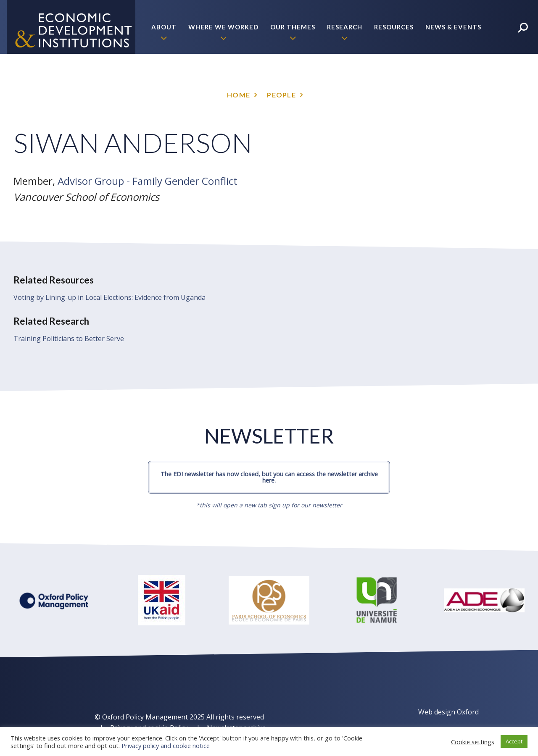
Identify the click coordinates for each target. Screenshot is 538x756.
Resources (394, 27)
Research (345, 27)
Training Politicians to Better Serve (69, 339)
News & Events (453, 27)
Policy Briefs (456, 81)
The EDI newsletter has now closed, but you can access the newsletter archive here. (269, 477)
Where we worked (223, 27)
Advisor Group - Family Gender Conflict (148, 181)
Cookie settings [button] (473, 742)
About (164, 27)
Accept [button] (514, 741)
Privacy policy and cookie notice (166, 745)
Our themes (293, 27)
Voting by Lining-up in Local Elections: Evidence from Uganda (109, 297)
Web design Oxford (448, 712)
